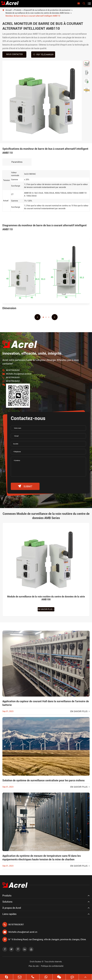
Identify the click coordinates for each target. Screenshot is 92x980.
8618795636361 (13, 370)
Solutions (7, 902)
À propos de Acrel (12, 908)
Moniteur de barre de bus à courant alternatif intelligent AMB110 (33, 16)
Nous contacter (14, 54)
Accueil (9, 10)
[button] (37, 317)
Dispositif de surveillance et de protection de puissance (47, 10)
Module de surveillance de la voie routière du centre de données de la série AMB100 (46, 598)
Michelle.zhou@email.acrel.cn (19, 374)
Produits (18, 10)
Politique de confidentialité (52, 966)
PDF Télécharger (43, 54)
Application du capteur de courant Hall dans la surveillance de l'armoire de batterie (46, 703)
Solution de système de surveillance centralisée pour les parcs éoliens (43, 780)
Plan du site (34, 966)
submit (25, 486)
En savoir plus (46, 609)
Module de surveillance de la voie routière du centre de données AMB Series (37, 13)
